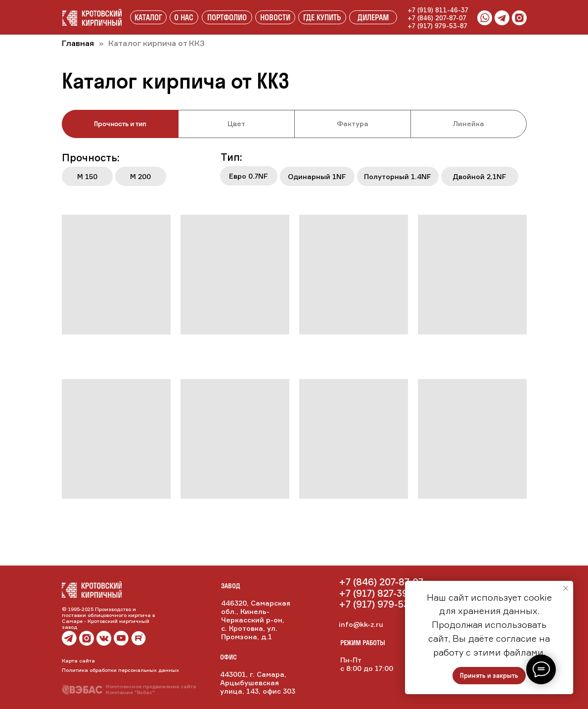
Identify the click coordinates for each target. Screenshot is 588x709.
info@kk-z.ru (361, 624)
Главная (78, 43)
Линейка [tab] (468, 123)
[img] (104, 638)
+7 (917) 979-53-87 (437, 26)
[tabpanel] (294, 173)
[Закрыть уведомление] (566, 588)
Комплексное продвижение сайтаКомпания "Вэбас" (151, 689)
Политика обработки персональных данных (120, 670)
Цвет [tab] (236, 123)
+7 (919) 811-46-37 (438, 10)
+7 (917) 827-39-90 (381, 593)
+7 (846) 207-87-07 (437, 18)
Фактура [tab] (353, 123)
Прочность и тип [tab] (120, 124)
